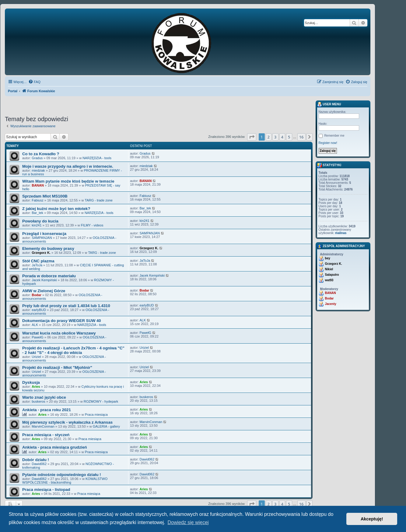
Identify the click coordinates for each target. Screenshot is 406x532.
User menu (329, 104)
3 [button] (275, 137)
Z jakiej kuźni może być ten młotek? (56, 209)
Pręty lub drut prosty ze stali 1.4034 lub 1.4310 (66, 306)
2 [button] (269, 137)
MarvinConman (43, 426)
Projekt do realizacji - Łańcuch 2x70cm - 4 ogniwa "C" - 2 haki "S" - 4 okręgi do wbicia (73, 350)
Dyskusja (31, 382)
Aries (36, 387)
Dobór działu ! (36, 460)
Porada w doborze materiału (49, 276)
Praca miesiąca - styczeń (46, 435)
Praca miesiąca (96, 415)
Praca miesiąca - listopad (46, 490)
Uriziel (36, 357)
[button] (252, 137)
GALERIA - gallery (106, 426)
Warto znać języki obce (44, 397)
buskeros (38, 401)
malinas (341, 233)
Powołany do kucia (40, 221)
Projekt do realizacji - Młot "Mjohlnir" (57, 367)
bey (328, 258)
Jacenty (331, 304)
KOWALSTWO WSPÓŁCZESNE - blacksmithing (65, 481)
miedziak (38, 170)
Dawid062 (39, 464)
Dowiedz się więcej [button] (188, 522)
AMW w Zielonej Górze (44, 291)
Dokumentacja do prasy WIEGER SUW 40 (62, 321)
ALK (35, 325)
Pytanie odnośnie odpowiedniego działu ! (62, 475)
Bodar (37, 295)
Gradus (37, 158)
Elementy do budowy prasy (48, 249)
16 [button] (301, 137)
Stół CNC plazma (38, 261)
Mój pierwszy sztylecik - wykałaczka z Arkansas (67, 422)
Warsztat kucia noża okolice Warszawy (59, 333)
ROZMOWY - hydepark (101, 401)
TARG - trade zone (99, 200)
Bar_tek (37, 213)
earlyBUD (39, 310)
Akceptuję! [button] (372, 519)
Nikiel (329, 269)
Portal (13, 91)
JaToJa (37, 265)
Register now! (328, 143)
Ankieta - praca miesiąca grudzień (55, 447)
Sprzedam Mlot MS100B (45, 196)
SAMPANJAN (42, 238)
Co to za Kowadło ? (41, 154)
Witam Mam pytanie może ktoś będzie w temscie (68, 181)
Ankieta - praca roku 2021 (47, 410)
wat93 (329, 280)
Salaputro (332, 275)
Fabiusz (38, 200)
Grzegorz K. (41, 253)
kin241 (37, 225)
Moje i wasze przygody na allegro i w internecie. (68, 166)
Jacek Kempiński (44, 280)
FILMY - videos (92, 225)
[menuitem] (34, 82)
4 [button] (282, 137)
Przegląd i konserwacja (44, 234)
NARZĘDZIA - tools (97, 158)
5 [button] (289, 137)
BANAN (38, 185)
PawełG (38, 337)
